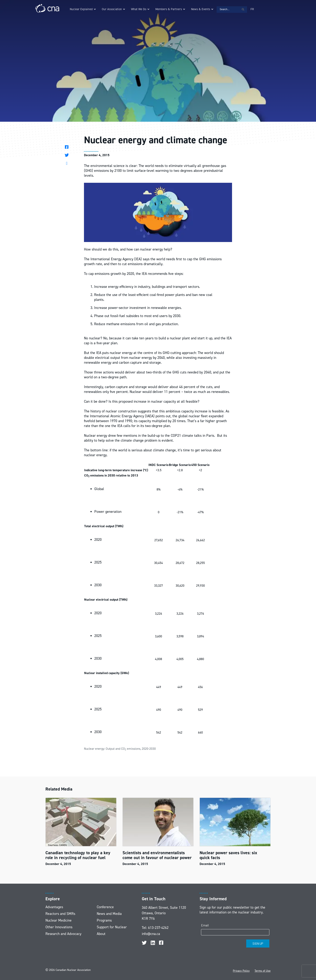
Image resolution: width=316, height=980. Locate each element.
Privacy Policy (241, 971)
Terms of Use (263, 971)
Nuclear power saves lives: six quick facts (228, 855)
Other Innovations (59, 927)
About (101, 934)
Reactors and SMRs (60, 914)
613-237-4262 (158, 928)
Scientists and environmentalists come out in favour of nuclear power (157, 855)
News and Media (109, 914)
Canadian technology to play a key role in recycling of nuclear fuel (78, 855)
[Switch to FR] (252, 9)
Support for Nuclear (112, 927)
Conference (105, 907)
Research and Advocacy (63, 934)
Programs (104, 920)
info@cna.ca (151, 934)
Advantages (54, 907)
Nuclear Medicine (59, 920)
